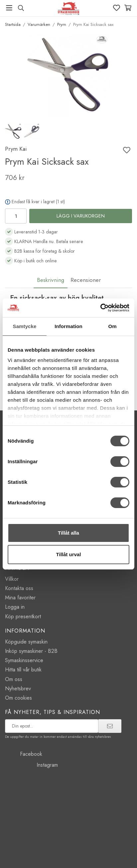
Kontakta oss (19, 588)
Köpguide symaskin (26, 642)
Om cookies (18, 698)
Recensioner (86, 280)
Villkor (12, 579)
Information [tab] (68, 326)
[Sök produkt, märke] (21, 8)
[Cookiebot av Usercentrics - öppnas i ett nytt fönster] (100, 308)
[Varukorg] (128, 8)
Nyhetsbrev (18, 689)
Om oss (14, 679)
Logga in (15, 607)
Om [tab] (112, 326)
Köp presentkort (23, 616)
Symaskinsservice (24, 660)
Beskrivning (51, 280)
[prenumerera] (110, 726)
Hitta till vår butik (23, 670)
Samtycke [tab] (25, 326)
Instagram (31, 765)
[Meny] (9, 8)
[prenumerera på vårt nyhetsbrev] (52, 726)
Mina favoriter (20, 598)
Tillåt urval (69, 554)
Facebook (24, 754)
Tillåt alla (68, 533)
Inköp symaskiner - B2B (31, 651)
